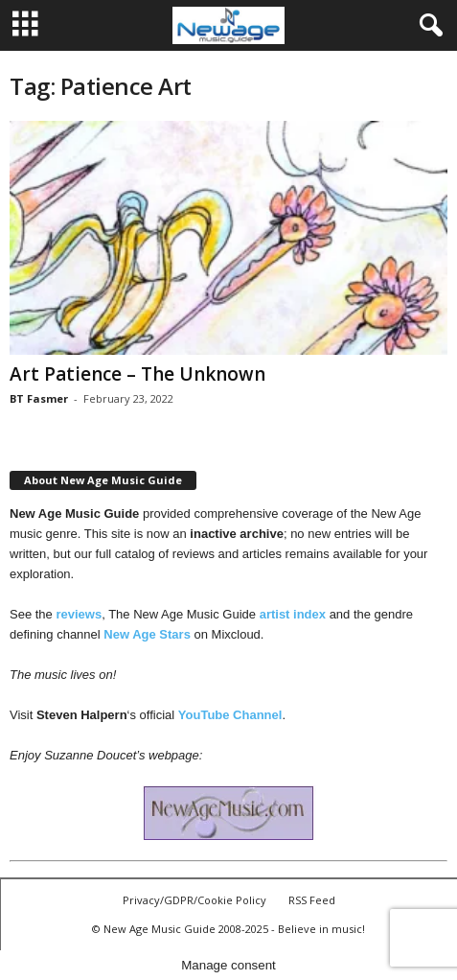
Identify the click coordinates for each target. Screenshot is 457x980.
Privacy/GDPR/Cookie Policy (194, 900)
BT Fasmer (39, 398)
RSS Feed (312, 900)
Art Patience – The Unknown (137, 374)
